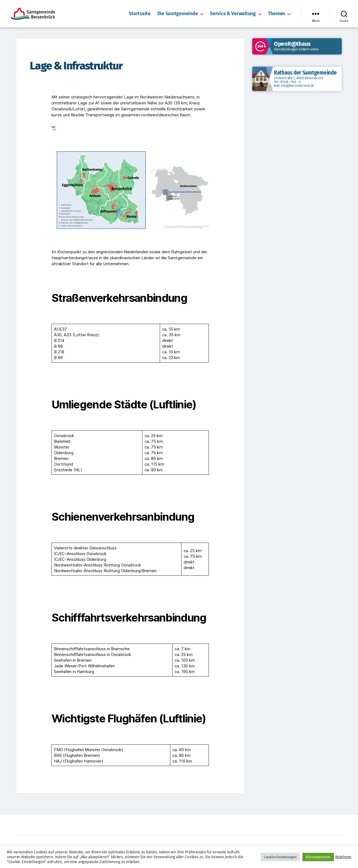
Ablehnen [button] (343, 857)
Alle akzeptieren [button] (318, 857)
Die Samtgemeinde (178, 14)
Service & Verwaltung (233, 14)
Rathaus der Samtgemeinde (305, 73)
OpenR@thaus (292, 44)
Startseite (140, 14)
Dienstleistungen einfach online (296, 49)
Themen (277, 14)
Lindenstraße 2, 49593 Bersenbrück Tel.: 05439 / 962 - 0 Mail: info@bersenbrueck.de (298, 82)
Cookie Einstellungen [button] (280, 857)
